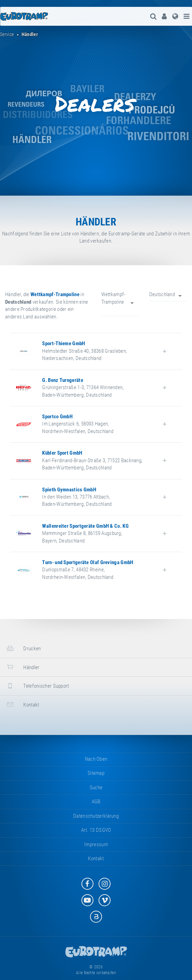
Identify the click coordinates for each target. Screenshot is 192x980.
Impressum (96, 844)
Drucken (23, 648)
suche (96, 787)
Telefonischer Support (37, 686)
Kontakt (22, 704)
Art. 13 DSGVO (96, 830)
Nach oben (96, 759)
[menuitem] (164, 16)
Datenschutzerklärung (96, 816)
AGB (96, 802)
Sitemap (96, 773)
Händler (22, 667)
